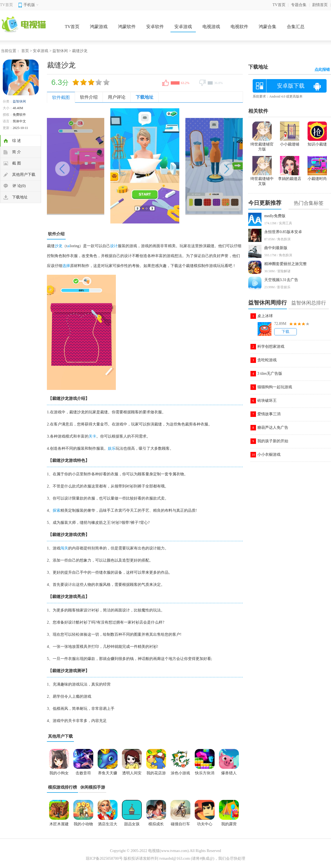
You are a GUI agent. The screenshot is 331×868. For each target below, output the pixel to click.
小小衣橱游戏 (269, 455)
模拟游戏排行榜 (62, 787)
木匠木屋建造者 (59, 826)
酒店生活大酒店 (108, 826)
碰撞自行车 (180, 824)
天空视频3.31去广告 (281, 280)
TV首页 (6, 5)
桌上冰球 (265, 316)
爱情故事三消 (269, 414)
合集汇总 (296, 27)
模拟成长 (156, 824)
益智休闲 (60, 51)
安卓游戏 (183, 27)
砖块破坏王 (267, 401)
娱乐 (112, 448)
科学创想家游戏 (271, 347)
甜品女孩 (132, 824)
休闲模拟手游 (93, 787)
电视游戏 (211, 27)
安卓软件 (155, 27)
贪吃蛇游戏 (267, 360)
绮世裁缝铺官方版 (262, 144)
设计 (114, 246)
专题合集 (299, 5)
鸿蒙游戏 (99, 27)
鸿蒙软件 (127, 27)
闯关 (64, 548)
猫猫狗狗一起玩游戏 (275, 387)
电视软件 (239, 27)
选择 (66, 266)
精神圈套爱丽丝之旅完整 (285, 264)
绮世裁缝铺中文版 (262, 179)
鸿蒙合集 (268, 27)
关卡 (92, 436)
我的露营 (229, 824)
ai (69, 246)
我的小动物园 (83, 826)
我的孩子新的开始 (273, 441)
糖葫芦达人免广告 (273, 428)
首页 (25, 51)
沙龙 (58, 246)
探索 (57, 510)
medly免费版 (275, 216)
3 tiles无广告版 (270, 374)
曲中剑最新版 (276, 248)
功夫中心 (205, 824)
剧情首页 (320, 5)
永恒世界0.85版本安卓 (283, 232)
